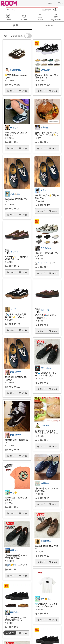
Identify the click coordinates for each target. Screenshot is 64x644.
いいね (24, 91)
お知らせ (40, 17)
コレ (12, 91)
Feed (8, 17)
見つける (24, 17)
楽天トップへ (55, 3)
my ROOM (56, 17)
